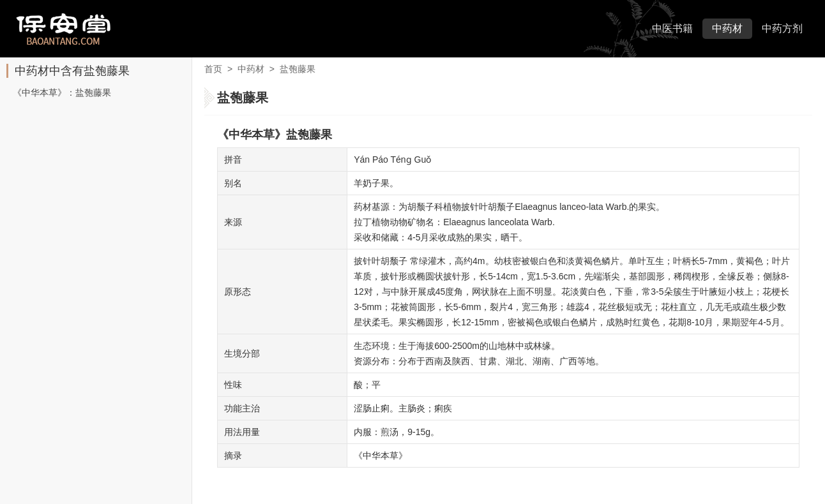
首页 (213, 69)
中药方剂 (782, 28)
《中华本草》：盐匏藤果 (62, 93)
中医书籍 (672, 28)
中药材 (727, 28)
